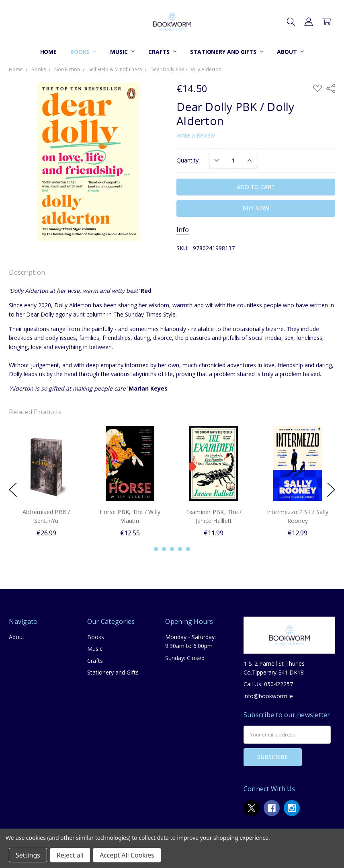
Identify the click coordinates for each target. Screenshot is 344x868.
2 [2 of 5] (164, 549)
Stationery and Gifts (227, 52)
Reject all (70, 855)
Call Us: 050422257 (268, 684)
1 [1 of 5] (156, 549)
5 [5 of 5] (188, 549)
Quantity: (188, 160)
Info (183, 230)
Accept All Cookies (127, 855)
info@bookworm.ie (268, 696)
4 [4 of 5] (180, 549)
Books (83, 52)
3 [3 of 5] (172, 549)
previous (13, 490)
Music (122, 52)
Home (48, 52)
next (331, 490)
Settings (28, 855)
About (290, 52)
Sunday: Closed (185, 658)
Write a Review (196, 136)
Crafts (162, 52)
